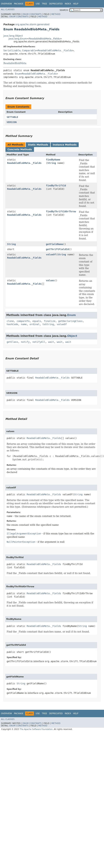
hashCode (12, 324)
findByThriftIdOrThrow (61, 211)
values (50, 280)
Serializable (12, 50)
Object (72, 336)
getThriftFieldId (57, 249)
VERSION (12, 122)
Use (38, 4)
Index (68, 4)
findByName (53, 160)
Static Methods (38, 145)
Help (76, 4)
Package (19, 4)
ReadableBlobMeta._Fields (44, 39)
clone (10, 321)
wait (51, 342)
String (52, 163)
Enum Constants (32, 14)
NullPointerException (21, 542)
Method (56, 14)
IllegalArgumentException (24, 534)
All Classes (8, 9)
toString (48, 324)
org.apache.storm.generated (32, 24)
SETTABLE (12, 117)
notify (25, 342)
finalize (50, 321)
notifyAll (39, 342)
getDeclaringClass (70, 321)
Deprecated (56, 4)
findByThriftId (56, 186)
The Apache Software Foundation (36, 729)
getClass (12, 342)
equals (37, 321)
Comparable (29, 50)
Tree (44, 4)
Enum (18, 74)
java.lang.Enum (18, 39)
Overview (6, 4)
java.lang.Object (13, 36)
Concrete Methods (20, 149)
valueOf (51, 254)
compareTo (23, 321)
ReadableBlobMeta (15, 63)
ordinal (35, 324)
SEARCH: (64, 10)
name (24, 324)
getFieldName (54, 244)
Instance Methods (65, 145)
